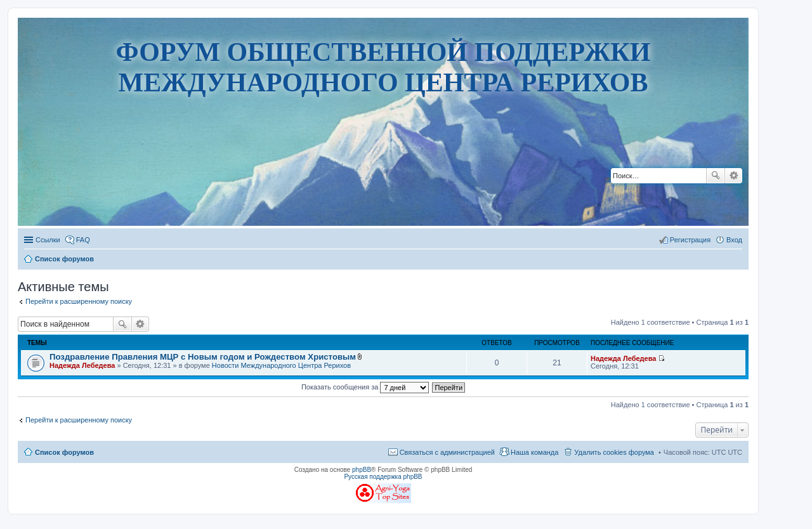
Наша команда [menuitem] (534, 452)
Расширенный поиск (734, 176)
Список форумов (64, 452)
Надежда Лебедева (82, 365)
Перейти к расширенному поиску (79, 301)
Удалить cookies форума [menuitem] (614, 452)
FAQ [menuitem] (83, 240)
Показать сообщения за (365, 387)
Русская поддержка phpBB (383, 477)
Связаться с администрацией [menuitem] (447, 452)
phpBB (362, 470)
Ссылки (48, 240)
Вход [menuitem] (734, 240)
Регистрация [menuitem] (690, 240)
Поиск (716, 176)
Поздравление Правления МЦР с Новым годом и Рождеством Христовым (203, 357)
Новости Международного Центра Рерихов (281, 365)
